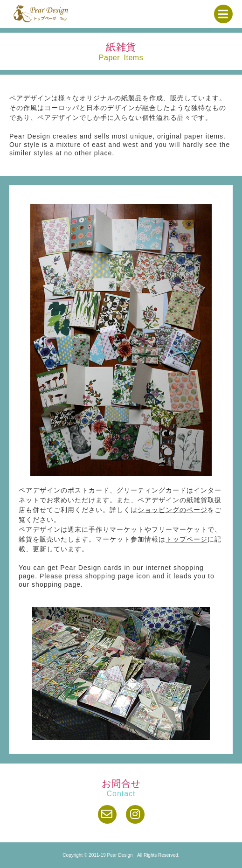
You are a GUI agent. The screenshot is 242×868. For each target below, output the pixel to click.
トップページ (187, 539)
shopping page (110, 576)
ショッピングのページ (173, 510)
